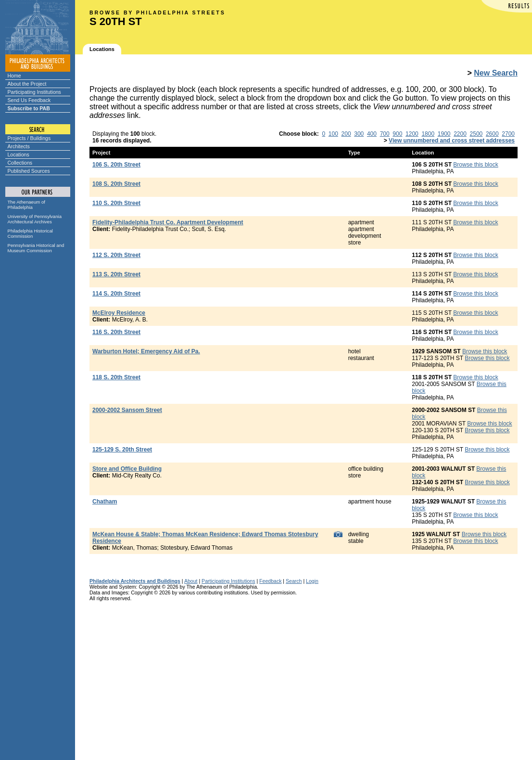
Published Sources (29, 171)
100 (333, 134)
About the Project (27, 84)
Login (312, 581)
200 (346, 134)
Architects (19, 146)
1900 (444, 134)
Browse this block (475, 165)
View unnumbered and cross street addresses (452, 141)
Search (294, 581)
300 (359, 134)
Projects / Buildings (29, 138)
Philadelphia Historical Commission (30, 233)
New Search (496, 73)
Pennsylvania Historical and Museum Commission (36, 248)
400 (372, 134)
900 (397, 134)
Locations (19, 155)
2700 (508, 134)
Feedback (270, 581)
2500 (476, 134)
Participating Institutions (34, 92)
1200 (412, 134)
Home (14, 76)
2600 (492, 134)
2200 (460, 134)
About (191, 581)
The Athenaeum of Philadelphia (26, 205)
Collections (20, 163)
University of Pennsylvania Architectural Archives (35, 219)
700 (385, 134)
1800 (428, 134)
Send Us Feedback (29, 100)
